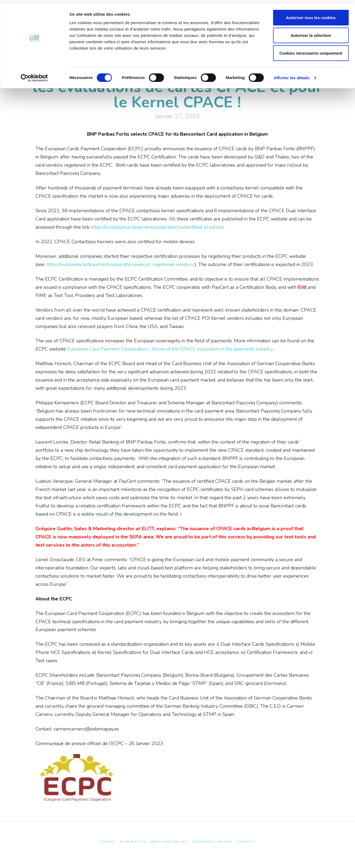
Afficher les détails (292, 74)
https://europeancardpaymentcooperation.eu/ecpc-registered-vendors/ (120, 264)
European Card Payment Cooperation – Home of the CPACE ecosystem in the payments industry (170, 349)
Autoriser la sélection (311, 32)
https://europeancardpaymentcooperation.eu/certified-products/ (157, 227)
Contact (247, 842)
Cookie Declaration (212, 842)
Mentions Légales (169, 842)
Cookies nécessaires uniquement (311, 50)
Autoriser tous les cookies (311, 14)
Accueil (107, 842)
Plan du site (133, 842)
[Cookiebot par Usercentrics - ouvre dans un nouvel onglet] (34, 74)
